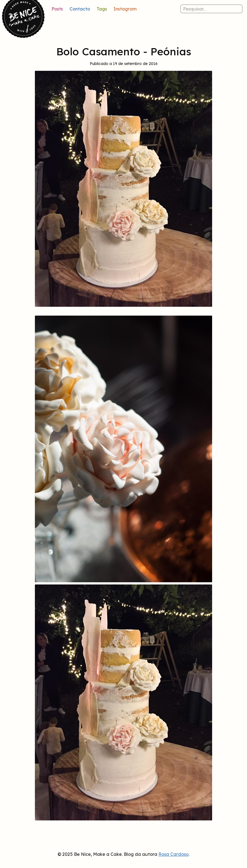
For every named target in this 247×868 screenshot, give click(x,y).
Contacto (80, 9)
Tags (102, 9)
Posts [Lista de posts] (57, 9)
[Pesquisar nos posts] (211, 9)
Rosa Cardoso (173, 854)
